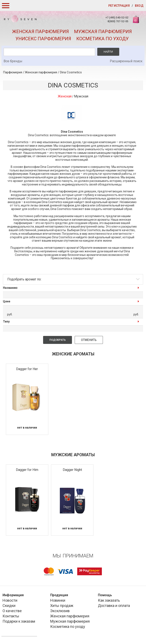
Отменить (89, 340)
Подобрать (58, 340)
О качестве (12, 611)
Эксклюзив (60, 611)
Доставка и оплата (114, 606)
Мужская (81, 96)
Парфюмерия (13, 72)
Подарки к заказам (19, 621)
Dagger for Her (27, 369)
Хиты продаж (62, 606)
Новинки (58, 600)
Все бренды (13, 61)
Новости (10, 600)
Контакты (11, 616)
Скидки (9, 606)
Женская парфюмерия (40, 32)
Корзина (136, 22)
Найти (108, 52)
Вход (139, 6)
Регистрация (119, 6)
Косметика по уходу (102, 39)
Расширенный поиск (126, 61)
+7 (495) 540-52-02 (116, 17)
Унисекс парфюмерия (43, 39)
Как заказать (109, 600)
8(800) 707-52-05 (117, 21)
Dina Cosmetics (71, 72)
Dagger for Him (27, 470)
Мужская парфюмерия (103, 32)
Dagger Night (72, 470)
